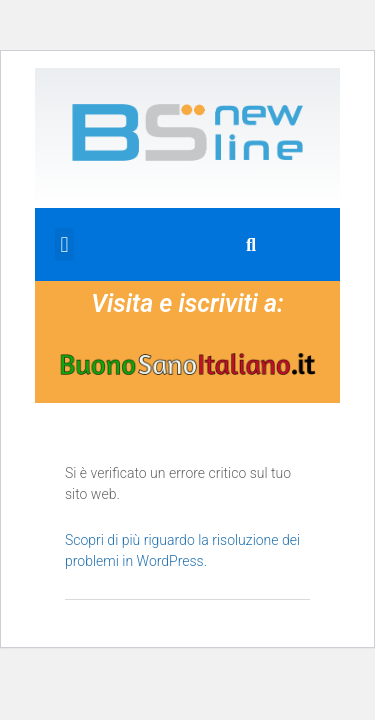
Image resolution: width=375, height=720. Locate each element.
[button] (64, 244)
